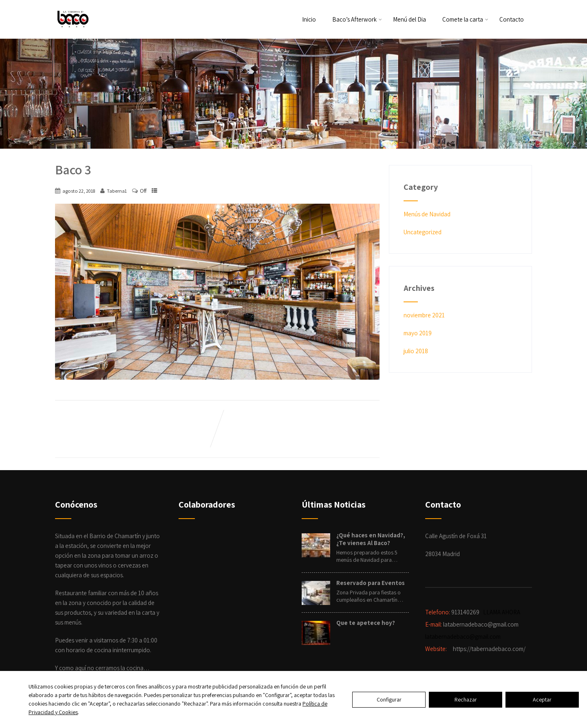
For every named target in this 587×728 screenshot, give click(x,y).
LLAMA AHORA (502, 612)
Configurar (389, 699)
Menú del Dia (409, 19)
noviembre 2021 (424, 315)
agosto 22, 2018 (79, 191)
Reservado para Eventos (371, 583)
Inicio (309, 19)
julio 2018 (416, 351)
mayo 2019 (418, 333)
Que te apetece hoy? (366, 623)
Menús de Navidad (427, 214)
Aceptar (542, 699)
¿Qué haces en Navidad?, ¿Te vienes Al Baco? (371, 539)
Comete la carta (465, 19)
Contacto (512, 19)
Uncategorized (423, 232)
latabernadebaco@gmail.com (463, 637)
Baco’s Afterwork (357, 19)
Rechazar (466, 699)
